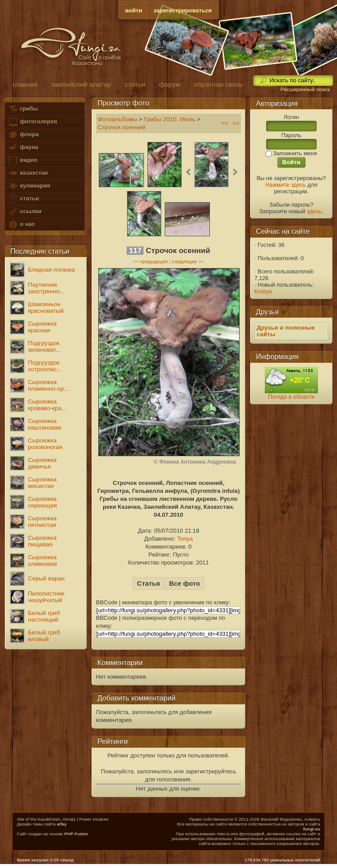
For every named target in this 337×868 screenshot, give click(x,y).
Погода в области (291, 397)
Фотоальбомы (118, 119)
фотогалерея (32, 122)
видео (23, 160)
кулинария (29, 186)
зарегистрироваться (183, 10)
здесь (314, 211)
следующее (184, 261)
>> (236, 123)
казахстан (28, 173)
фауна (23, 148)
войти (134, 10)
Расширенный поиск (305, 89)
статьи (23, 199)
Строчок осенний (122, 127)
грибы (23, 109)
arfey (62, 824)
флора (23, 135)
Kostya (263, 291)
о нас (21, 225)
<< (225, 123)
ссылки (25, 212)
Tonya (185, 539)
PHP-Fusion (76, 834)
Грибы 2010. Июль (170, 119)
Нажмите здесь (286, 185)
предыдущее (154, 261)
